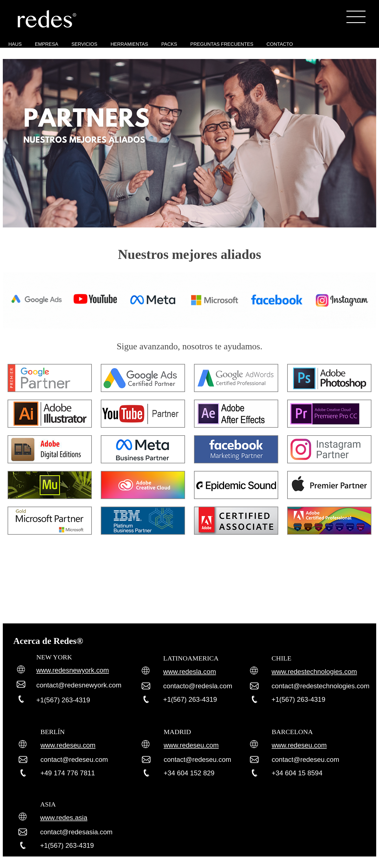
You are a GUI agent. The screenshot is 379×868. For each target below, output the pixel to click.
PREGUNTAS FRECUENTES (222, 44)
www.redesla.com (189, 672)
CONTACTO (280, 44)
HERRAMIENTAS (129, 44)
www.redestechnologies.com (314, 672)
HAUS (15, 44)
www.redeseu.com (68, 745)
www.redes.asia (64, 818)
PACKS (169, 44)
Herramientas (8, 56)
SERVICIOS (84, 44)
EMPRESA (46, 44)
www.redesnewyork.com (73, 670)
